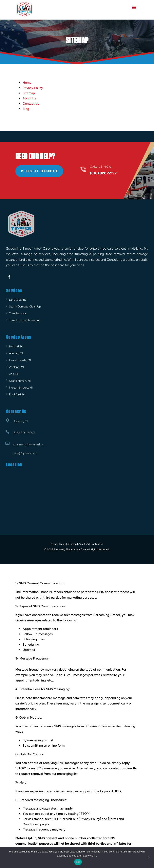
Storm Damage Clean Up (25, 307)
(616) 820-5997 (24, 433)
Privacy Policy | (59, 544)
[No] (149, 857)
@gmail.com (28, 453)
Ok (78, 862)
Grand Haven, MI (20, 381)
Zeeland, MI (17, 367)
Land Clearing (18, 300)
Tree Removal (18, 313)
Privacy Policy (33, 88)
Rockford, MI (17, 394)
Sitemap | (73, 544)
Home (27, 83)
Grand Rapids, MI (20, 360)
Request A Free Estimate (39, 171)
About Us (29, 98)
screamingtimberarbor (28, 444)
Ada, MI (14, 374)
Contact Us (31, 104)
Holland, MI (16, 346)
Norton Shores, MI (21, 388)
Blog (26, 109)
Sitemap (29, 93)
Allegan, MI (16, 353)
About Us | (84, 544)
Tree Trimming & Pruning (25, 320)
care (16, 453)
